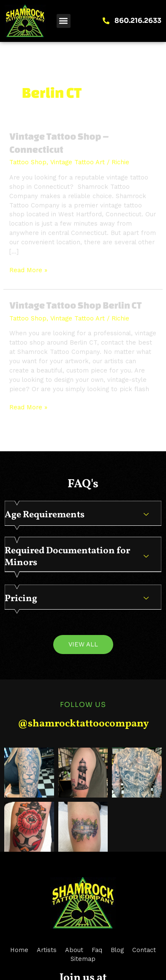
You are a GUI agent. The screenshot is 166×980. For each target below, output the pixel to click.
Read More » (28, 270)
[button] (64, 21)
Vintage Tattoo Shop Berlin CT (75, 305)
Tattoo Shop (28, 162)
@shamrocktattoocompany (83, 724)
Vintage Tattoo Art (78, 162)
